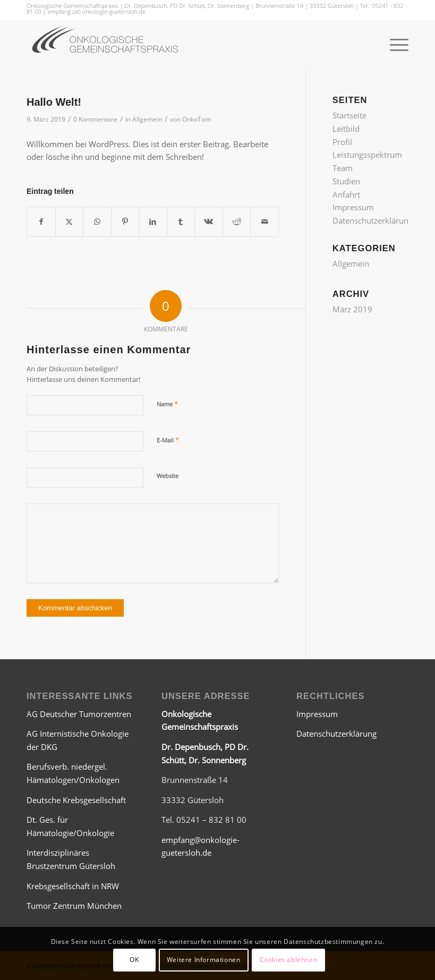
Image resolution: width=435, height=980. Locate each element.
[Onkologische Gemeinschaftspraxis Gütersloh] (106, 44)
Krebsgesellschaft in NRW (73, 886)
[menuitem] (394, 44)
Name (167, 404)
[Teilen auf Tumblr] (181, 222)
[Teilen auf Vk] (209, 222)
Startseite (349, 115)
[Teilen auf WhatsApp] (97, 222)
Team (343, 168)
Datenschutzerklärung (373, 220)
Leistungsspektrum (367, 155)
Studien (346, 181)
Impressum (353, 207)
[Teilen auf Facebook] (41, 222)
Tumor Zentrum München (74, 906)
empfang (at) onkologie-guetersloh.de (97, 11)
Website (168, 476)
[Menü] (394, 44)
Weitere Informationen (204, 960)
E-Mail (168, 440)
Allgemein (147, 119)
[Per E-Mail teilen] (265, 222)
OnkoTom (197, 119)
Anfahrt (346, 194)
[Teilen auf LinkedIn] (153, 222)
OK (134, 960)
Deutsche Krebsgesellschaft (76, 800)
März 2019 (352, 309)
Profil (342, 142)
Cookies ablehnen (289, 960)
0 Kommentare (95, 119)
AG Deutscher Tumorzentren (79, 714)
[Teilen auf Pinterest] (125, 222)
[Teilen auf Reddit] (237, 222)
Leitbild (346, 129)
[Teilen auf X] (70, 222)
